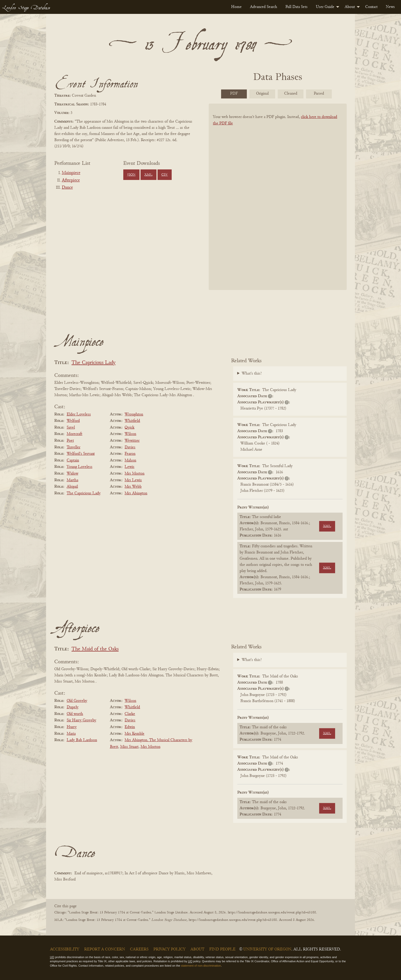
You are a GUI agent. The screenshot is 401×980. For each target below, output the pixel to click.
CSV (165, 175)
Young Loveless (80, 467)
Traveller (73, 447)
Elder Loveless (79, 414)
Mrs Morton (134, 474)
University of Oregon (267, 949)
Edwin (130, 727)
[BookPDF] (278, 203)
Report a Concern (105, 949)
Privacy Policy (169, 949)
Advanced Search (264, 7)
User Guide (325, 7)
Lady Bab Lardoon (82, 740)
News (390, 7)
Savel (71, 428)
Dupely (73, 707)
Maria (71, 734)
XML (148, 175)
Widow (72, 474)
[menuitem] (236, 7)
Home (236, 7)
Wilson (130, 434)
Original (262, 94)
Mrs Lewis (133, 480)
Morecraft (75, 434)
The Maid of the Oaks (95, 649)
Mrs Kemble (134, 734)
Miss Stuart (129, 747)
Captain (73, 460)
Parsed (319, 94)
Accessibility (65, 949)
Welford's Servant (81, 454)
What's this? (252, 374)
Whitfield (132, 421)
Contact (371, 7)
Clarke (130, 714)
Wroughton (134, 414)
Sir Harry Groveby (81, 720)
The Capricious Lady (94, 363)
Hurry (72, 727)
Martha (72, 480)
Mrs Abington (136, 493)
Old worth (75, 714)
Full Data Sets (297, 7)
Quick (129, 428)
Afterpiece (71, 180)
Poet (70, 441)
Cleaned (291, 94)
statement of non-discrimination (201, 966)
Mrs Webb (133, 487)
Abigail (72, 487)
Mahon (130, 460)
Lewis (129, 467)
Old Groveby (77, 701)
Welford (73, 421)
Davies (130, 447)
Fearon (130, 454)
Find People (222, 949)
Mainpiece (71, 173)
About (350, 7)
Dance (67, 188)
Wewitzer (132, 441)
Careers (139, 949)
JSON (131, 175)
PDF (234, 94)
